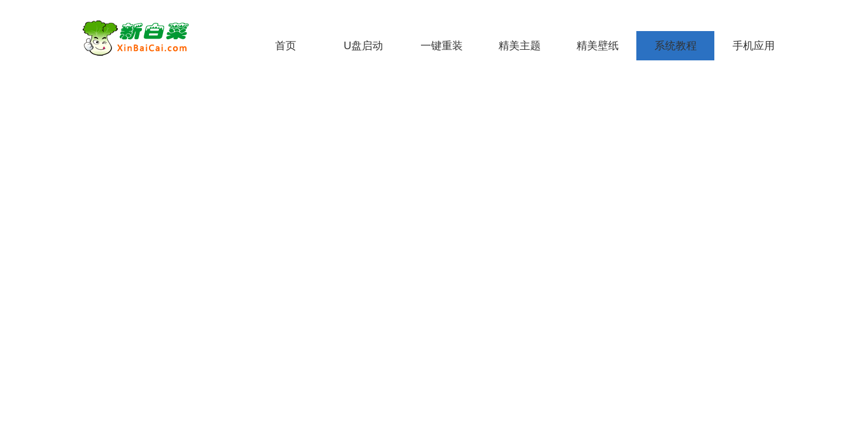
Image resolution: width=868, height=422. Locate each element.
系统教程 (676, 46)
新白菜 (155, 38)
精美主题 (520, 46)
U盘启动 (363, 46)
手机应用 (754, 46)
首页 (286, 46)
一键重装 (442, 46)
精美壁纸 (598, 46)
